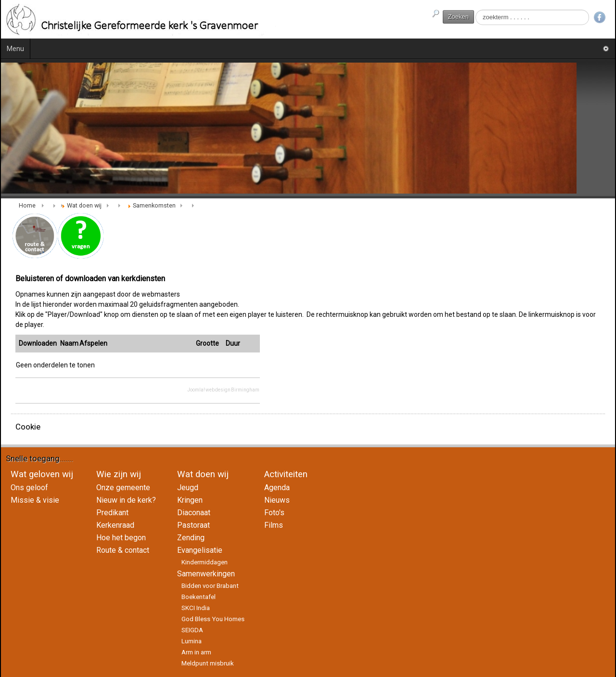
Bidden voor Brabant (210, 586)
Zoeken (458, 17)
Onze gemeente (123, 488)
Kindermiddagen (205, 562)
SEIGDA (192, 630)
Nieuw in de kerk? (126, 500)
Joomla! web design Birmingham (223, 390)
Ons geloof (29, 488)
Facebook (600, 17)
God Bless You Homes (213, 619)
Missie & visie (35, 500)
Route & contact (123, 550)
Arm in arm (196, 652)
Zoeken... (474, 10)
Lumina (192, 641)
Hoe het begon (121, 538)
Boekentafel (199, 597)
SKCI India (196, 608)
